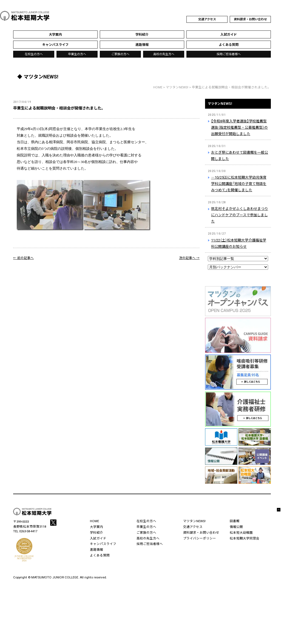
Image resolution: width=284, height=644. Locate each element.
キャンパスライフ (103, 544)
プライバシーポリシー (200, 538)
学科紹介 (96, 533)
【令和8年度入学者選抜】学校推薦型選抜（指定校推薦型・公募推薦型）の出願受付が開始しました (239, 127)
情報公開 (236, 527)
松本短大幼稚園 (241, 533)
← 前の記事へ (23, 258)
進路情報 (96, 550)
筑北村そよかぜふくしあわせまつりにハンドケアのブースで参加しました (240, 215)
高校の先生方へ (164, 54)
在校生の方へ (34, 54)
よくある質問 (100, 555)
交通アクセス (207, 19)
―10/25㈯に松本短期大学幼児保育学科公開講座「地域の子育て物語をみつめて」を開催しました (239, 184)
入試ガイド (98, 538)
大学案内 (96, 527)
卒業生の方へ (77, 54)
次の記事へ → (189, 258)
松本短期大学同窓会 (245, 538)
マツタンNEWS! (238, 107)
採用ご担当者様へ (229, 54)
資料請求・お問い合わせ (250, 19)
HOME (158, 87)
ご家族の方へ (120, 54)
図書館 (235, 521)
